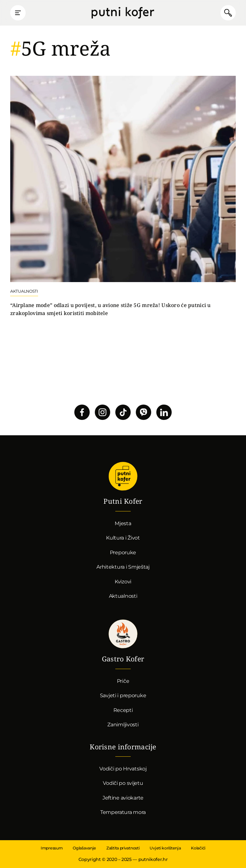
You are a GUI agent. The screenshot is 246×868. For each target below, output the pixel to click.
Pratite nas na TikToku (123, 412)
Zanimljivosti (123, 725)
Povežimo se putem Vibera (143, 412)
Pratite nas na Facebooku (82, 412)
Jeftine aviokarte (123, 798)
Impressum (52, 848)
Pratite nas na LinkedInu (164, 412)
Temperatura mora (123, 812)
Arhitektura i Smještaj (123, 567)
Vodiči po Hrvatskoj (123, 769)
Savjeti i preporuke (123, 695)
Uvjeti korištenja (165, 848)
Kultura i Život (123, 538)
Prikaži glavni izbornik (18, 13)
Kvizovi (123, 582)
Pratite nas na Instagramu (102, 412)
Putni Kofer (123, 13)
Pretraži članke (228, 13)
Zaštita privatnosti (123, 848)
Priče (123, 681)
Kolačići (198, 848)
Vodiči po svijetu (123, 783)
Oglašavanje (84, 848)
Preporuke (123, 552)
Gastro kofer (123, 634)
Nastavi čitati (123, 197)
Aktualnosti (123, 596)
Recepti (123, 710)
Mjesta (123, 523)
